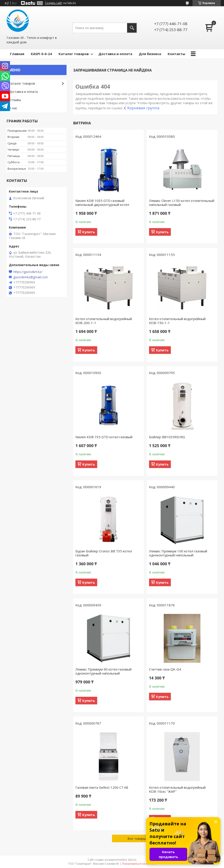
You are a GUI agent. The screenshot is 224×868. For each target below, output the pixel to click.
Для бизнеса (150, 54)
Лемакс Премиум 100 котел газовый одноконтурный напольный (178, 553)
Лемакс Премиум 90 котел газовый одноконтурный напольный (103, 671)
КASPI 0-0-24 (41, 54)
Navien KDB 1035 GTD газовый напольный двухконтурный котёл (102, 203)
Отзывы (15, 100)
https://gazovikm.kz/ (28, 272)
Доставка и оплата (115, 54)
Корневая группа (143, 108)
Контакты (176, 54)
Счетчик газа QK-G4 (165, 669)
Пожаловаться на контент (139, 864)
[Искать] (132, 28)
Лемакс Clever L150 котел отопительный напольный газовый (182, 203)
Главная (17, 54)
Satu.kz (132, 860)
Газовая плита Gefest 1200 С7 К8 (102, 787)
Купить (89, 232)
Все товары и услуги (144, 838)
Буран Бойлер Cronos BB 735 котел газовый (104, 553)
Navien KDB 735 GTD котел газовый (104, 437)
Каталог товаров (74, 54)
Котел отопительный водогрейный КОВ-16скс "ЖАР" (177, 789)
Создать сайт (54, 3)
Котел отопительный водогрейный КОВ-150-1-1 (177, 321)
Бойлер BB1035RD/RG (167, 437)
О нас (13, 108)
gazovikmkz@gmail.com (31, 277)
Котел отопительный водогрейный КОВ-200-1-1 (104, 321)
